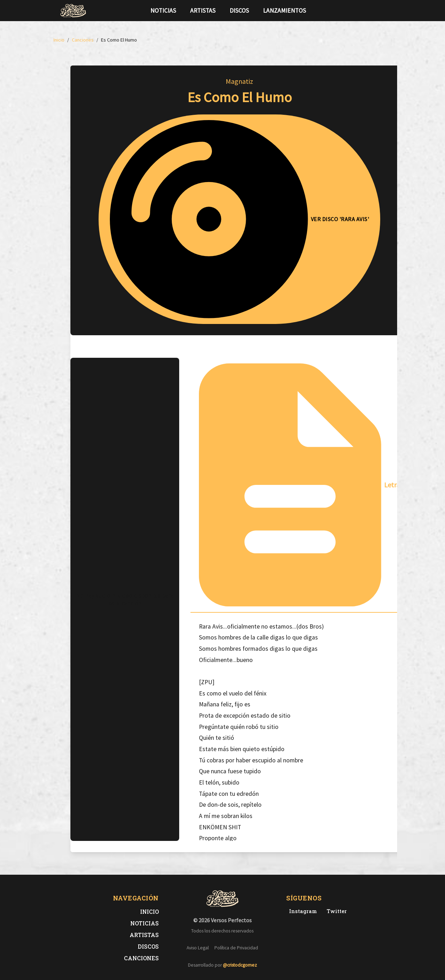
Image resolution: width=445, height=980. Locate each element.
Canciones (141, 958)
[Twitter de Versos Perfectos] (335, 911)
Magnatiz (239, 81)
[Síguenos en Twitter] (372, 11)
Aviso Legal (198, 948)
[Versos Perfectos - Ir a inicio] (73, 11)
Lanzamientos (284, 11)
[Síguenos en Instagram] (383, 11)
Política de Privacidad (236, 948)
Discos (239, 11)
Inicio (149, 912)
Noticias (163, 11)
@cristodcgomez (240, 965)
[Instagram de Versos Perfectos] (302, 911)
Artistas (203, 11)
